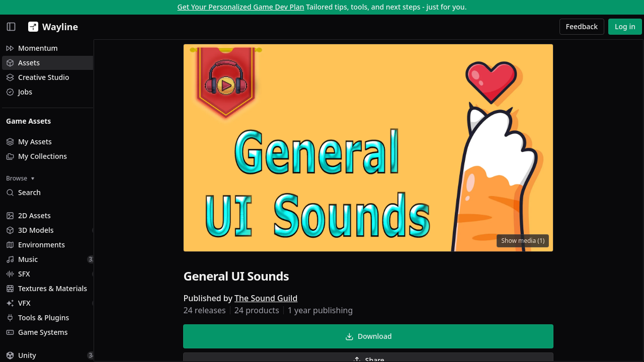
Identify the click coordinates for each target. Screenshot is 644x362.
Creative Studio (38, 77)
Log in (625, 26)
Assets (23, 63)
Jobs (19, 92)
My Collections (36, 156)
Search (23, 192)
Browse (20, 178)
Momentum (32, 48)
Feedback (582, 26)
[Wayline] (51, 27)
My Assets (29, 142)
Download (378, 338)
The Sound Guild (276, 300)
